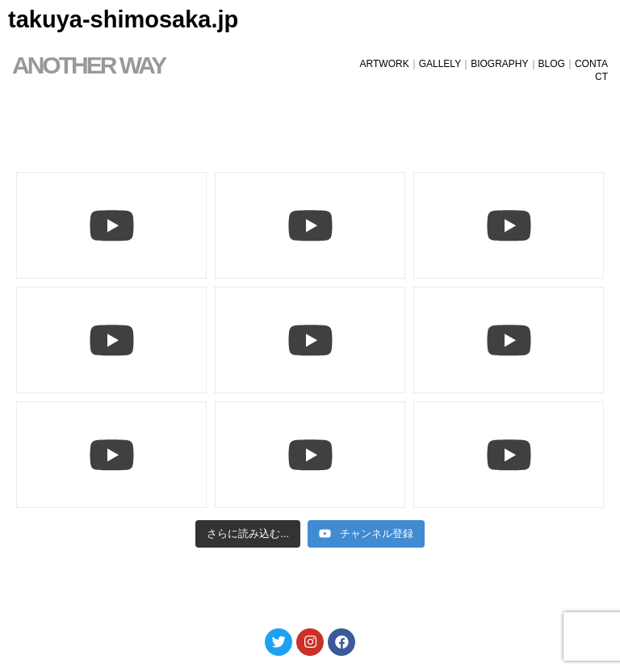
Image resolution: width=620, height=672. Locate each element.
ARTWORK (385, 64)
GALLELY (440, 64)
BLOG (552, 64)
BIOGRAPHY (499, 64)
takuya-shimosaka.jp (123, 19)
